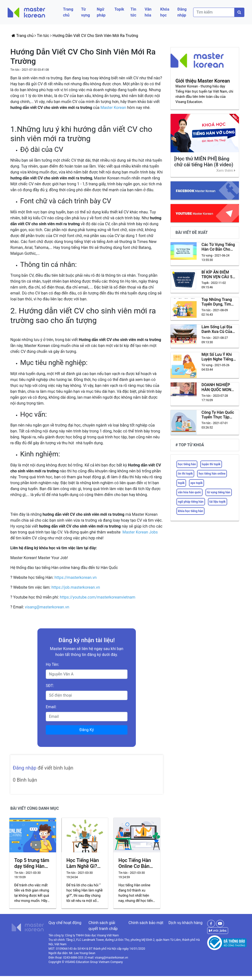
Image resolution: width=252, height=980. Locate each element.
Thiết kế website (15, 973)
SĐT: (50, 686)
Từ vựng (85, 12)
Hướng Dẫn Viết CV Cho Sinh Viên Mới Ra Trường (95, 36)
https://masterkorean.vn (76, 577)
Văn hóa (148, 12)
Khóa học (165, 12)
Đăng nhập (182, 12)
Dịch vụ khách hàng (185, 923)
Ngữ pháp (101, 12)
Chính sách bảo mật (146, 923)
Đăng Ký (87, 730)
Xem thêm (226, 171)
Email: (51, 707)
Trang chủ (68, 12)
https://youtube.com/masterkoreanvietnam (98, 597)
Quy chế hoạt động (65, 923)
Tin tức (133, 12)
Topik (119, 9)
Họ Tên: (52, 664)
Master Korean (113, 108)
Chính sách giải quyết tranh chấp (103, 926)
